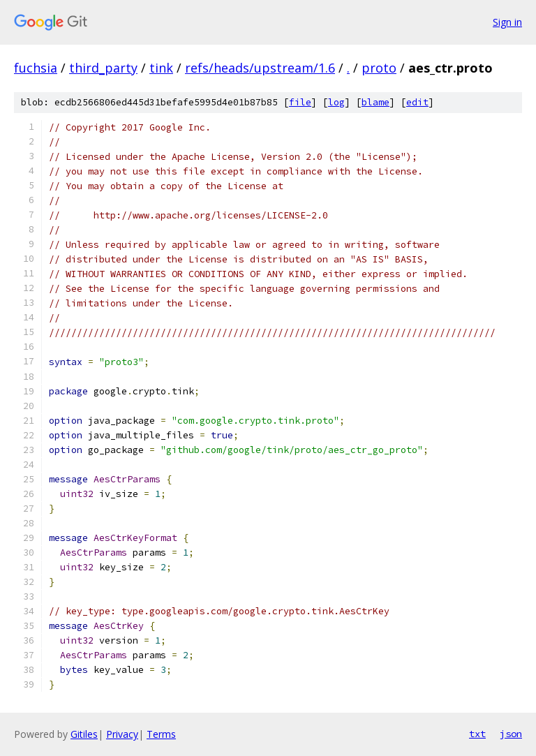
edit (417, 102)
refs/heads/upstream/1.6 (260, 68)
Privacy (122, 734)
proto (379, 68)
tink (161, 68)
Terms (161, 734)
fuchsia (36, 68)
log (336, 102)
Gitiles (84, 734)
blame (375, 102)
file (300, 102)
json (511, 734)
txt (477, 734)
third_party (103, 68)
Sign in (507, 22)
